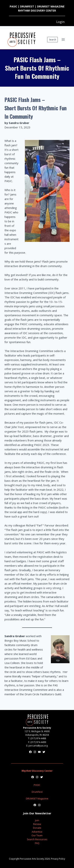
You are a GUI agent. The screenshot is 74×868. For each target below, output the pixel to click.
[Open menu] (63, 40)
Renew (37, 824)
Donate (37, 828)
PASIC (13, 6)
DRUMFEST (27, 6)
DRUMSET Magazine (37, 798)
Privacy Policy (58, 859)
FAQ (37, 843)
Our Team (37, 835)
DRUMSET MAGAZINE (51, 6)
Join (37, 820)
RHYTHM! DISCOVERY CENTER (37, 11)
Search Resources (37, 839)
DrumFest (37, 792)
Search (53, 40)
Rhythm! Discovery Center (37, 771)
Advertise (37, 832)
